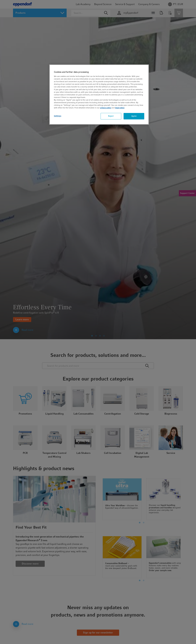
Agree (134, 116)
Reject (111, 116)
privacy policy (106, 108)
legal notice (120, 108)
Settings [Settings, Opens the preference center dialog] (58, 116)
